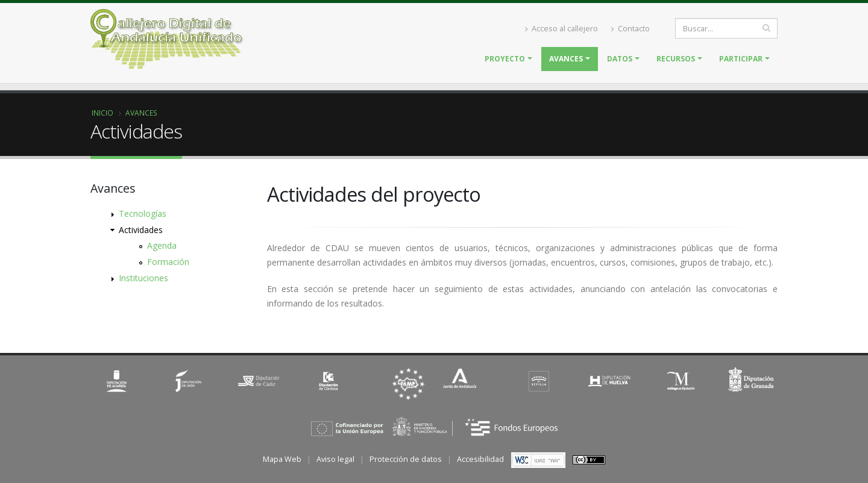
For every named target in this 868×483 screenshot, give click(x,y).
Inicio (102, 113)
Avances (566, 59)
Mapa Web (282, 459)
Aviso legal (335, 459)
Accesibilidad (480, 459)
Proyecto (505, 59)
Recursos (676, 59)
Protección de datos (406, 459)
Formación (168, 262)
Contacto (631, 29)
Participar (741, 59)
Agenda (162, 245)
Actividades (141, 230)
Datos (620, 59)
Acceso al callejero (561, 29)
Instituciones (143, 278)
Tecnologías (143, 213)
